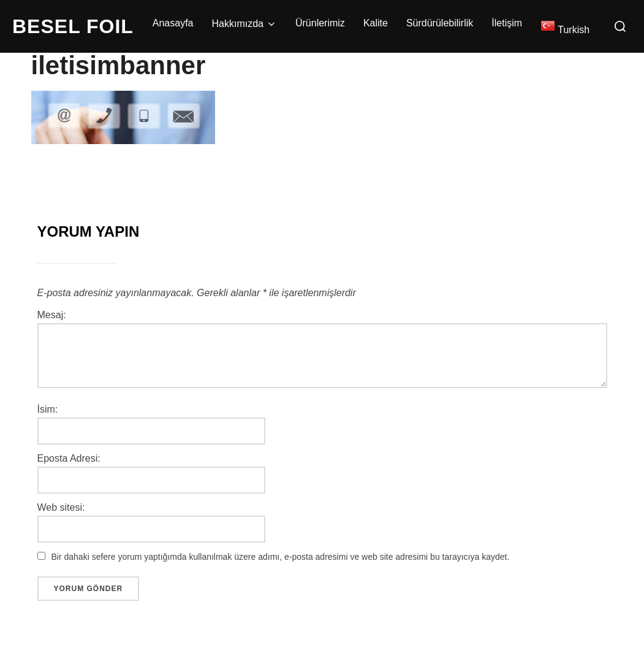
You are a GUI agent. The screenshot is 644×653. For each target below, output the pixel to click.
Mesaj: (52, 315)
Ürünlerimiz (320, 23)
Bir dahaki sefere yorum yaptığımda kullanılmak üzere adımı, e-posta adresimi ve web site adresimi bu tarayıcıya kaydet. (281, 557)
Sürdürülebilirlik (440, 23)
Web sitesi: (61, 508)
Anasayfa (173, 23)
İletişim (507, 23)
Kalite (376, 23)
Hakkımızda (244, 24)
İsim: (48, 410)
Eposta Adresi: (69, 459)
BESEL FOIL (73, 26)
